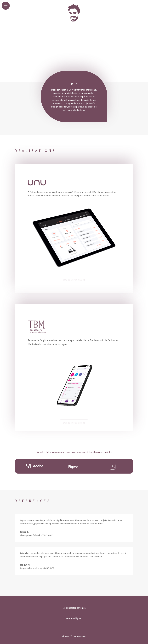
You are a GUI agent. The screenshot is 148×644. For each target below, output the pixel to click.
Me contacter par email (74, 608)
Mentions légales (74, 618)
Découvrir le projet (74, 280)
